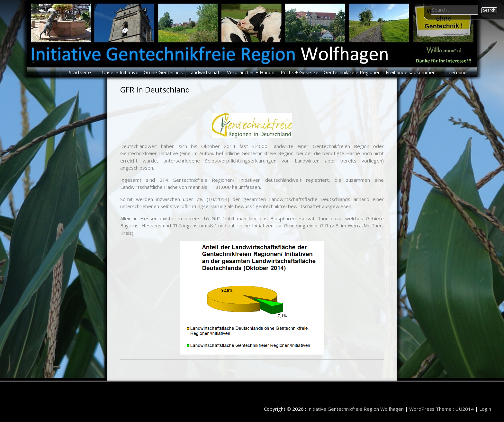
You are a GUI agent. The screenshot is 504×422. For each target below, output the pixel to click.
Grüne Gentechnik (163, 72)
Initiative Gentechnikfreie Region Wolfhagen (355, 409)
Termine (457, 72)
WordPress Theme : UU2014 (441, 409)
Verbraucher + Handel (251, 72)
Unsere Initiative (120, 72)
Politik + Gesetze (300, 72)
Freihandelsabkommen (411, 72)
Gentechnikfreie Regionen (352, 72)
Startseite (80, 72)
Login (485, 409)
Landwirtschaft (205, 72)
